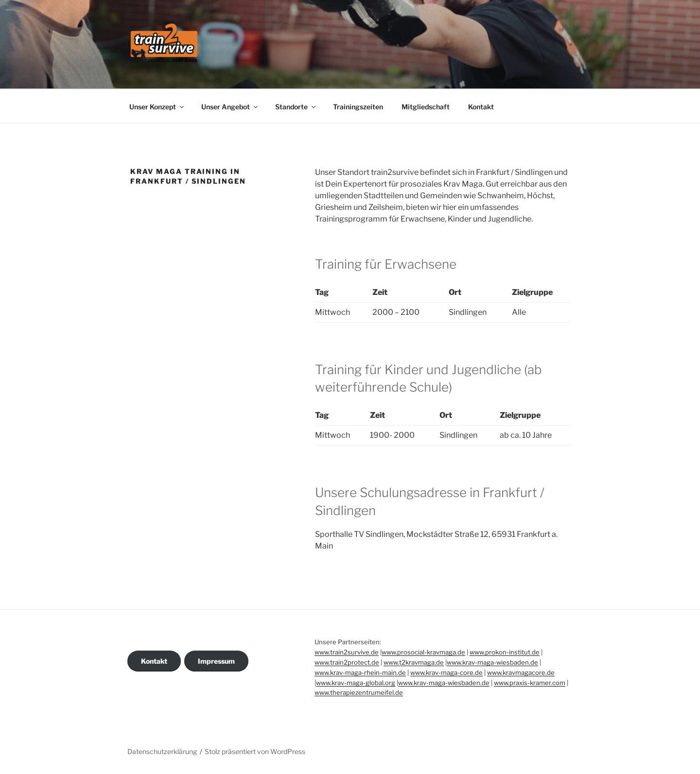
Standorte (296, 107)
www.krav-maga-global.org (356, 683)
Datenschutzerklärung (162, 751)
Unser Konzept (157, 107)
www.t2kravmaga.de (414, 662)
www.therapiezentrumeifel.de (359, 692)
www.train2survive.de (347, 652)
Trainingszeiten (358, 107)
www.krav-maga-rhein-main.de (360, 672)
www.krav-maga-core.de (446, 672)
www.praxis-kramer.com (530, 683)
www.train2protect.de (347, 662)
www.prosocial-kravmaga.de (423, 652)
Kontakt (481, 107)
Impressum (216, 661)
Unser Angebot (230, 107)
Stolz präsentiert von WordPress (255, 751)
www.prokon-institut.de (505, 652)
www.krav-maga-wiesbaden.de (492, 662)
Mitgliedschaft (426, 107)
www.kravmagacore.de (521, 672)
